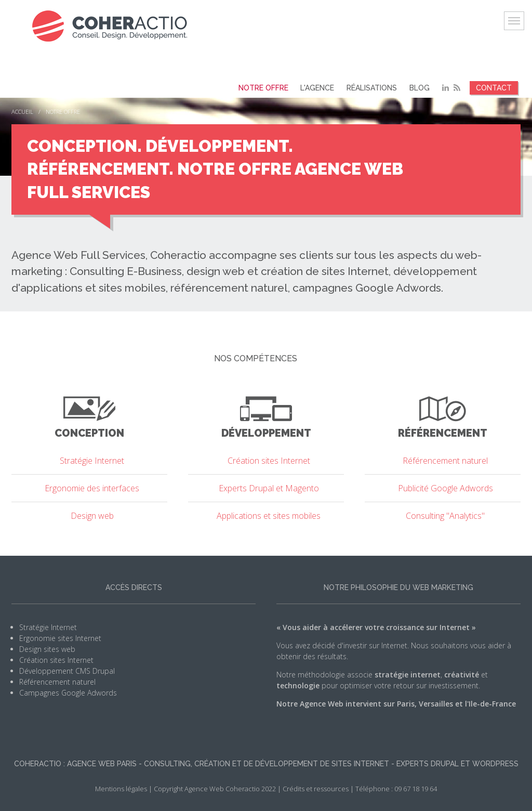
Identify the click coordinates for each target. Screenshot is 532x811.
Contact (494, 88)
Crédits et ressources (316, 788)
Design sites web (47, 649)
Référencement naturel (57, 681)
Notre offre (270, 88)
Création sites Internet (56, 659)
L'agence (322, 88)
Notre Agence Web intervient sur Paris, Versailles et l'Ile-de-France (396, 703)
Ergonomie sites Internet (60, 638)
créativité (462, 674)
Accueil (22, 112)
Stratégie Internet (48, 627)
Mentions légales (121, 788)
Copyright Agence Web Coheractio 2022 (215, 788)
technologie (298, 685)
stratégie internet (408, 674)
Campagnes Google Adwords (68, 692)
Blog (421, 88)
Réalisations (375, 88)
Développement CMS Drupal (67, 670)
